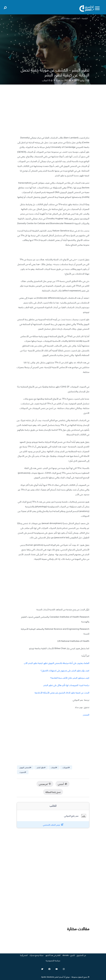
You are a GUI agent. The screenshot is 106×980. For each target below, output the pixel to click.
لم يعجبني (45, 784)
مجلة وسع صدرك (37, 955)
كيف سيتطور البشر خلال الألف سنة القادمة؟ (70, 678)
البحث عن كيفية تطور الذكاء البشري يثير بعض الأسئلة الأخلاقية (62, 692)
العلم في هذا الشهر (53, 955)
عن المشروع (81, 955)
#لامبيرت (23, 772)
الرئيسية (85, 18)
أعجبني (62, 784)
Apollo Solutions (48, 977)
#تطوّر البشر (41, 767)
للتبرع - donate (69, 955)
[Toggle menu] (97, 8)
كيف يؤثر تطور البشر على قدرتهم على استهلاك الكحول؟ (65, 670)
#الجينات (54, 767)
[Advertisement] (53, 112)
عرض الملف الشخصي (52, 825)
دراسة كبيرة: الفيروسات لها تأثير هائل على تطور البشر (66, 685)
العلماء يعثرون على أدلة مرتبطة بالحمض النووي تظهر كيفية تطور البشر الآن (57, 663)
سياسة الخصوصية (53, 960)
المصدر (86, 714)
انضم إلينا (24, 955)
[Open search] (5, 7)
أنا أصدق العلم (60, 977)
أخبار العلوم (76, 18)
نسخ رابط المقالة (53, 792)
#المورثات (66, 767)
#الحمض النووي (25, 767)
